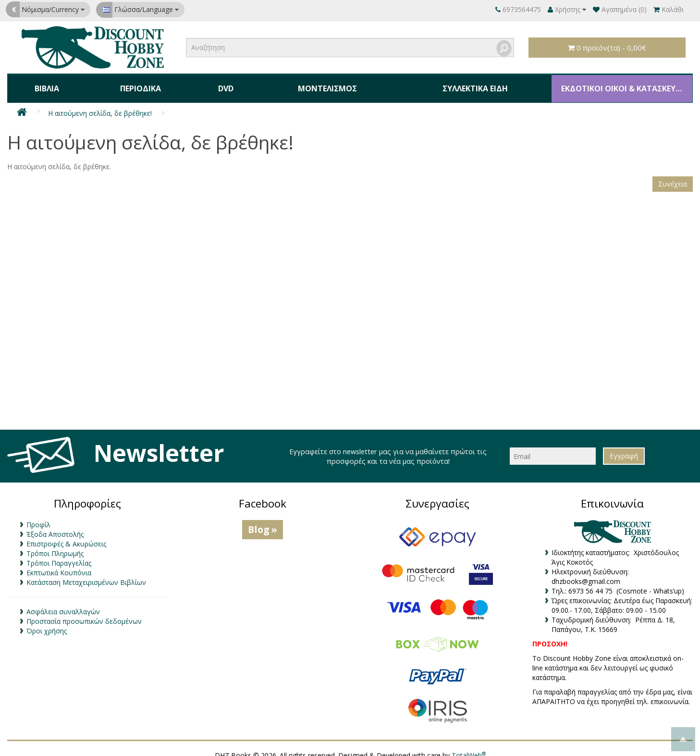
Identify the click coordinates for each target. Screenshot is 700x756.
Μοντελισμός (318, 84)
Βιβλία (45, 84)
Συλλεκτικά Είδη (467, 84)
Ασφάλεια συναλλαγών (63, 603)
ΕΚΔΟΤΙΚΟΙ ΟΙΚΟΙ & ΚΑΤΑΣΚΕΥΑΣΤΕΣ (620, 84)
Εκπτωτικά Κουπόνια (59, 564)
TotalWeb (469, 746)
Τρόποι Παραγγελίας (59, 554)
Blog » (263, 521)
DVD (219, 84)
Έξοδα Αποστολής (55, 526)
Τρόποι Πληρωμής (55, 545)
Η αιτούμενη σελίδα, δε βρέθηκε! (100, 104)
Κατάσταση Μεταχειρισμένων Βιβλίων (86, 574)
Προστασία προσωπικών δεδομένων (84, 613)
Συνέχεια (673, 175)
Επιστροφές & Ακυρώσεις (66, 535)
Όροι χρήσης (47, 622)
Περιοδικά (136, 84)
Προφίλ (38, 516)
